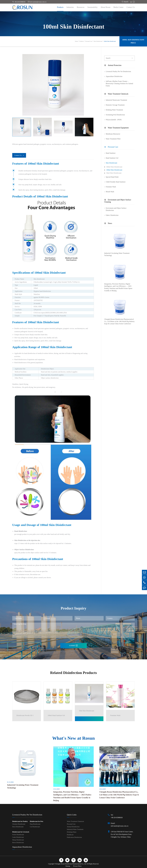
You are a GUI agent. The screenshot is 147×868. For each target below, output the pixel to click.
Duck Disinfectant (18, 827)
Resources (81, 7)
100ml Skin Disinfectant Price (133, 41)
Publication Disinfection (74, 837)
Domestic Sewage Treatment (115, 105)
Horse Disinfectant (18, 842)
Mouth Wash (110, 192)
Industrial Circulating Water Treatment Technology (117, 254)
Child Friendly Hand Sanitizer (116, 182)
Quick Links (72, 815)
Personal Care (89, 41)
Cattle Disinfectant (18, 837)
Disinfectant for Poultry (20, 821)
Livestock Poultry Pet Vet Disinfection (118, 71)
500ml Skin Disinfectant (114, 167)
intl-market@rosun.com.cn (37, 2)
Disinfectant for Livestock (21, 832)
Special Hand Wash (112, 177)
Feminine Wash (111, 187)
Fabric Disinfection (112, 215)
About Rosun (106, 7)
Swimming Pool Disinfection (115, 115)
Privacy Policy (77, 866)
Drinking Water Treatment (114, 110)
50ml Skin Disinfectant (114, 173)
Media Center (118, 7)
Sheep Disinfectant (18, 840)
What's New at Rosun (73, 738)
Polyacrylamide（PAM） (114, 120)
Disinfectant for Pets (36, 821)
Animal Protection (113, 65)
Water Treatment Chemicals (116, 94)
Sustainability (93, 7)
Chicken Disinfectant (19, 824)
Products (60, 7)
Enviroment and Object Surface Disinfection (116, 209)
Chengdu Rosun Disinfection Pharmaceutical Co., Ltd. (71, 864)
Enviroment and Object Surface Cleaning (118, 201)
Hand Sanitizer (111, 153)
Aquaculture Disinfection (114, 76)
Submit (73, 646)
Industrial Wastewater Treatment (116, 100)
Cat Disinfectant (35, 827)
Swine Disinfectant (18, 835)
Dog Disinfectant (35, 824)
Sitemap (68, 866)
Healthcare (70, 835)
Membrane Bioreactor (113, 134)
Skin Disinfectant (98, 41)
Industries (70, 7)
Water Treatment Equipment (116, 128)
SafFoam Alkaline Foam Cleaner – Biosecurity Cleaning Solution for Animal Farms (119, 84)
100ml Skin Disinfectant (110, 41)
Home (76, 41)
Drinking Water (72, 832)
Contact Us (131, 7)
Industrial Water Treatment (75, 829)
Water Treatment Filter (113, 139)
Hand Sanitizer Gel (112, 158)
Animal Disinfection (73, 827)
